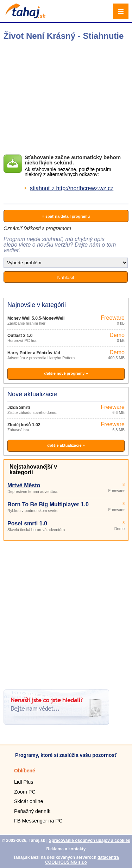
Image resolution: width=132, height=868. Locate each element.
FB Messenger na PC (38, 821)
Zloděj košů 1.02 (24, 425)
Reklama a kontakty (66, 849)
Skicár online (29, 801)
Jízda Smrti (19, 408)
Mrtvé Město (24, 485)
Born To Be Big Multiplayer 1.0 (48, 504)
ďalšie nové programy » (66, 373)
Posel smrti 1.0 (27, 523)
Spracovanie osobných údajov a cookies (89, 840)
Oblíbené (25, 771)
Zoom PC (25, 792)
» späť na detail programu (66, 216)
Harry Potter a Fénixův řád (34, 353)
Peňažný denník (32, 811)
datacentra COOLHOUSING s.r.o (82, 860)
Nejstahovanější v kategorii (33, 469)
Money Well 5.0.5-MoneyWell (36, 318)
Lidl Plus (24, 782)
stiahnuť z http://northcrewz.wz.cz (72, 188)
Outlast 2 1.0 (20, 336)
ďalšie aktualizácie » (66, 445)
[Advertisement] (66, 612)
